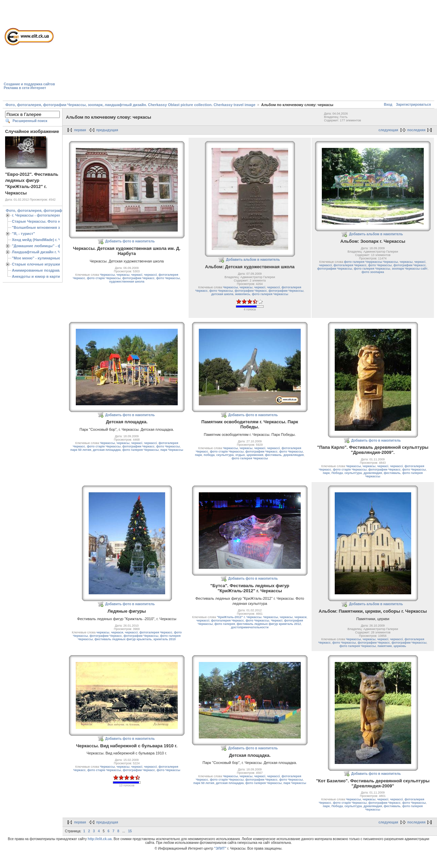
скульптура (225, 455)
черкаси (117, 632)
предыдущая (107, 130)
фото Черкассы (168, 278)
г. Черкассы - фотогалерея (36, 215)
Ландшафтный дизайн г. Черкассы (44, 252)
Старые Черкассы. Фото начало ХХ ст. (47, 221)
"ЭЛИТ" (220, 848)
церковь (400, 646)
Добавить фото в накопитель (130, 241)
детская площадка (107, 450)
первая (80, 130)
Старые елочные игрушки (36, 264)
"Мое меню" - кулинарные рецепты (45, 258)
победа (209, 455)
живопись (243, 294)
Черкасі (277, 620)
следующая (388, 130)
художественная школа (127, 282)
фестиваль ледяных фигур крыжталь (123, 639)
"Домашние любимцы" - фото (40, 246)
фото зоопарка (373, 272)
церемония (255, 455)
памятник (385, 646)
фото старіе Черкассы (104, 278)
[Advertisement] (160, 51)
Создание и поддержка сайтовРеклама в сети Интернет (29, 86)
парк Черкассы (172, 450)
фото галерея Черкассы (270, 294)
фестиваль (273, 455)
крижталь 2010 (165, 639)
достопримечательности (250, 627)
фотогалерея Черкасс (350, 265)
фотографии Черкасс (138, 278)
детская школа (222, 294)
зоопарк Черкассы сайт (410, 269)
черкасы (123, 275)
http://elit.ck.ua (100, 839)
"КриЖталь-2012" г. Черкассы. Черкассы (247, 617)
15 (130, 831)
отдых (240, 455)
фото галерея (225, 624)
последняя (416, 130)
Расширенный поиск (30, 121)
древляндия (373, 473)
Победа (337, 473)
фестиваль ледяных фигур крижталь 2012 (269, 624)
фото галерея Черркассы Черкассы (371, 262)
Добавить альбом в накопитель (253, 260)
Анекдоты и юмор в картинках (40, 276)
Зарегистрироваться (413, 105)
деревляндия (294, 455)
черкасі (137, 275)
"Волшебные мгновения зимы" (41, 227)
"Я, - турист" (23, 234)
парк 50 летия (81, 450)
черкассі (151, 275)
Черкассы (107, 275)
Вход (388, 105)
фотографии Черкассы (286, 291)
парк (198, 455)
